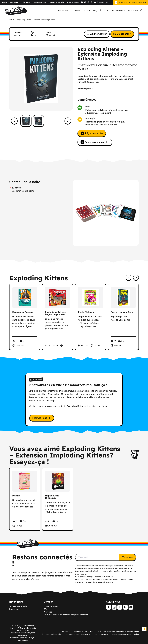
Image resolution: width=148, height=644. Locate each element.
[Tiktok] (120, 607)
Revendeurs (16, 602)
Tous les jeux (63, 10)
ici (98, 571)
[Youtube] (131, 607)
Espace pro (133, 10)
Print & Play (26, 2)
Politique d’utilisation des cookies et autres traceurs (118, 631)
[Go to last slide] (14, 121)
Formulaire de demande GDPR (78, 634)
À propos (104, 10)
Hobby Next (14, 2)
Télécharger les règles (95, 142)
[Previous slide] (129, 277)
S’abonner (127, 557)
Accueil (4, 2)
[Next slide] (68, 121)
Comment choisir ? (81, 10)
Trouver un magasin (57, 2)
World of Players (73, 2)
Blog (95, 10)
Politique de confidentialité (51, 634)
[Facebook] (109, 607)
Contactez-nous (118, 10)
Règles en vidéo (92, 133)
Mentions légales (101, 634)
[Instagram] (114, 607)
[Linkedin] (125, 607)
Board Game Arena (40, 2)
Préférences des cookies (84, 631)
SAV (46, 609)
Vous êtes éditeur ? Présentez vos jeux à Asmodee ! (67, 615)
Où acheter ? (122, 34)
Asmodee (66, 631)
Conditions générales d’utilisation (126, 634)
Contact (48, 602)
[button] (26, 121)
